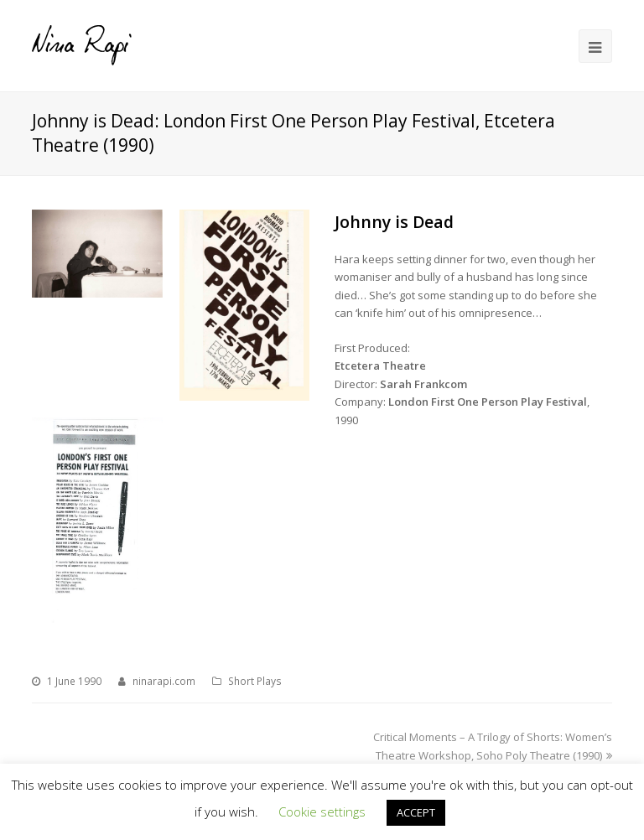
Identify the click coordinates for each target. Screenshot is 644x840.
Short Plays (255, 681)
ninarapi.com (164, 681)
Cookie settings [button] (322, 811)
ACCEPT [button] (416, 812)
